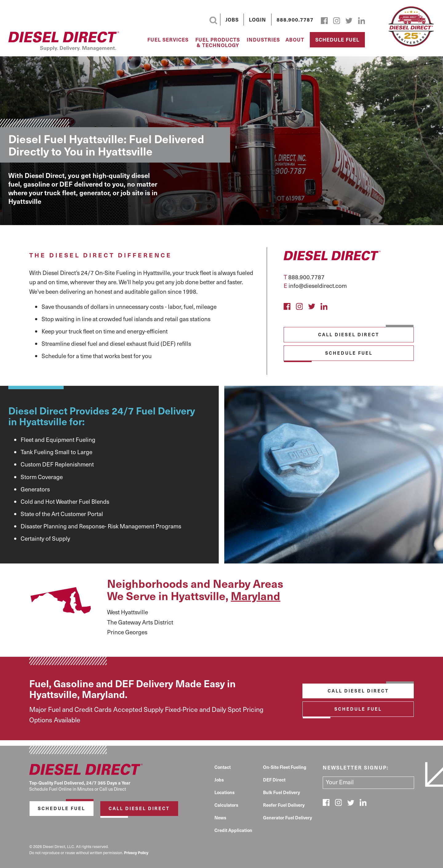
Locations (225, 792)
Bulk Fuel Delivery (281, 792)
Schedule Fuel (337, 39)
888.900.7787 (295, 19)
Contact (223, 767)
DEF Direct (274, 780)
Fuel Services (168, 40)
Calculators (226, 805)
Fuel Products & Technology (218, 42)
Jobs (232, 19)
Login (257, 19)
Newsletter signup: (356, 767)
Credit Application (233, 830)
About (295, 40)
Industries (263, 40)
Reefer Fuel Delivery (284, 805)
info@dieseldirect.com (318, 285)
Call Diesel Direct (349, 334)
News (220, 818)
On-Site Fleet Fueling (285, 767)
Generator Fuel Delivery (287, 818)
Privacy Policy (136, 852)
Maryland (255, 595)
